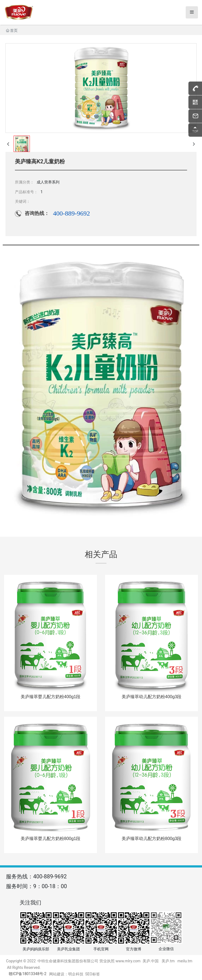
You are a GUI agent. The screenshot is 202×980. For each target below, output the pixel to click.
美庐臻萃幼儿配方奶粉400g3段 (152, 697)
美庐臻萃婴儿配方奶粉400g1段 (51, 697)
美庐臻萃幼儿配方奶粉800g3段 (152, 839)
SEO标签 (93, 974)
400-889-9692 (71, 213)
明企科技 (76, 974)
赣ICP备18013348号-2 (27, 974)
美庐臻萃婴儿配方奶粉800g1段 (51, 839)
